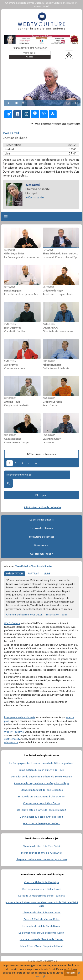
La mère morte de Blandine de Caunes (42, 939)
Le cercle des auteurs (41, 520)
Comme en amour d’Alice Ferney (42, 803)
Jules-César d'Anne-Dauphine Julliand (41, 946)
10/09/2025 (49, 435)
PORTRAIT (33, 574)
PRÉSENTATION (15, 574)
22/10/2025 (49, 324)
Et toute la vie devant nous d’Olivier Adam (41, 796)
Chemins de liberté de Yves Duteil (42, 846)
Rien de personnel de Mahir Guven (42, 889)
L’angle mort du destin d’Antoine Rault (41, 817)
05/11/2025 (48, 287)
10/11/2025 (10, 287)
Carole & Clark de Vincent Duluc (42, 919)
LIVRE (47, 574)
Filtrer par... (42, 495)
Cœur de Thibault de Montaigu (41, 882)
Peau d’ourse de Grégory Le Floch (41, 823)
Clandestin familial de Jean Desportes (42, 790)
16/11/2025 (48, 250)
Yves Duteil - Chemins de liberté (33, 566)
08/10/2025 (49, 361)
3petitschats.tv (12, 739)
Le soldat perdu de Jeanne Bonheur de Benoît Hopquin (41, 776)
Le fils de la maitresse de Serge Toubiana (41, 896)
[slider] (39, 103)
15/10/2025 (10, 361)
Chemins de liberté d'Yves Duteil (23, 3)
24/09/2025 (49, 398)
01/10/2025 (10, 398)
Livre (46, 6)
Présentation (70, 3)
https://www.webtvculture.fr (20, 717)
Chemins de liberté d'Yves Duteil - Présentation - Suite (37, 615)
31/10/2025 (10, 324)
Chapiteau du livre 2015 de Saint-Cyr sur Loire (41, 859)
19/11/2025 (10, 250)
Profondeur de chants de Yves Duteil (42, 853)
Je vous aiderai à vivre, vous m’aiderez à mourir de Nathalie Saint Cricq (41, 904)
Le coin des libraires (42, 528)
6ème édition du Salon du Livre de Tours (41, 770)
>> (36, 463)
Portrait (38, 6)
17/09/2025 (10, 435)
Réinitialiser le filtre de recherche (43, 507)
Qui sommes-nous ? (41, 554)
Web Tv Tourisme (14, 732)
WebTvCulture (54, 3)
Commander (36, 197)
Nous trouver (41, 545)
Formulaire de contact (41, 537)
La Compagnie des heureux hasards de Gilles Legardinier (41, 763)
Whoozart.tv (11, 742)
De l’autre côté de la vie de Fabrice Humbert (42, 810)
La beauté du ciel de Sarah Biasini (41, 926)
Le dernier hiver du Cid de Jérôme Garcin (41, 933)
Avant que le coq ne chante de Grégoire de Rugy (42, 783)
